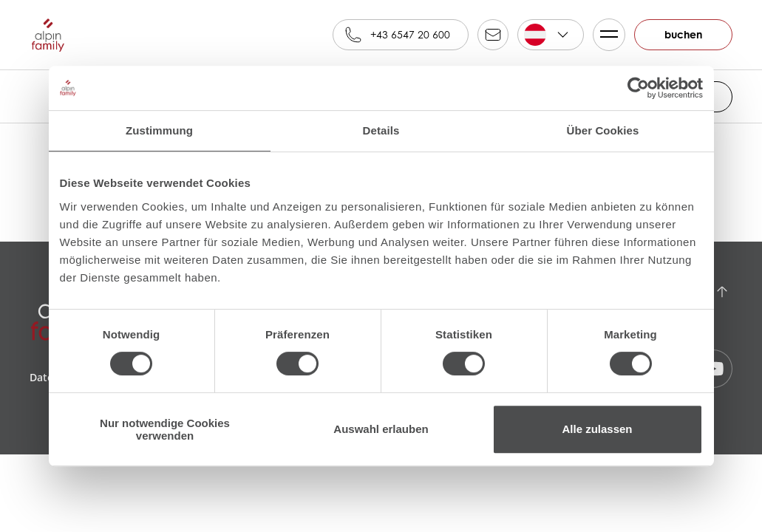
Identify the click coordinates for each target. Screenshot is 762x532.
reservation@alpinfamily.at (493, 35)
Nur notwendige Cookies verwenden (165, 429)
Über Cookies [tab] (603, 130)
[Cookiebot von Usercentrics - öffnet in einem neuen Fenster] (638, 88)
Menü (606, 34)
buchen (683, 34)
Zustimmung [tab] (159, 130)
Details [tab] (381, 130)
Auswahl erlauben (381, 429)
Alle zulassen (597, 429)
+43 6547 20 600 (410, 34)
